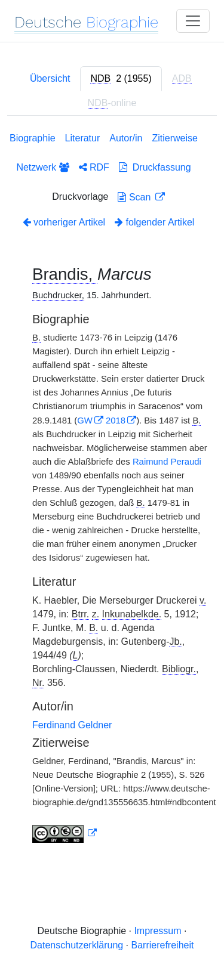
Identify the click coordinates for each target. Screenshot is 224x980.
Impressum (157, 931)
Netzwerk (42, 167)
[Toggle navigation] (193, 21)
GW (85, 421)
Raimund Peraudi (167, 462)
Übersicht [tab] (50, 78)
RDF (94, 167)
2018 (116, 421)
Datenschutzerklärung (77, 945)
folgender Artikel (154, 222)
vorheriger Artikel (64, 222)
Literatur (83, 138)
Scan (135, 197)
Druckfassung (155, 167)
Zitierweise (174, 138)
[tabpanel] (112, 490)
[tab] (121, 79)
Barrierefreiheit (163, 945)
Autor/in (126, 138)
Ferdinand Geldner (72, 725)
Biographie (33, 138)
